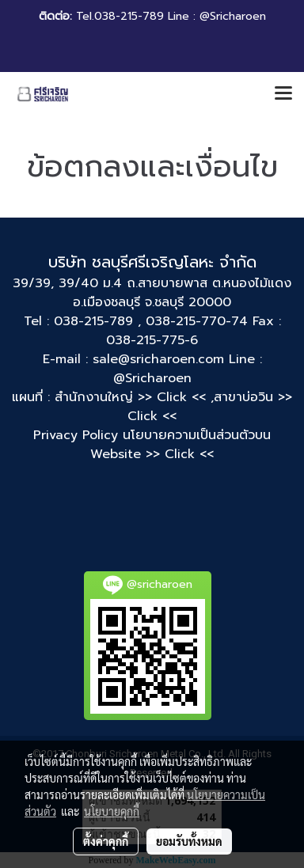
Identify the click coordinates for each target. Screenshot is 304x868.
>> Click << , (176, 397)
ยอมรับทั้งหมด (189, 841)
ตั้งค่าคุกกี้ (106, 841)
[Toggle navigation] (283, 94)
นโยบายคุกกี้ (112, 811)
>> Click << (180, 454)
